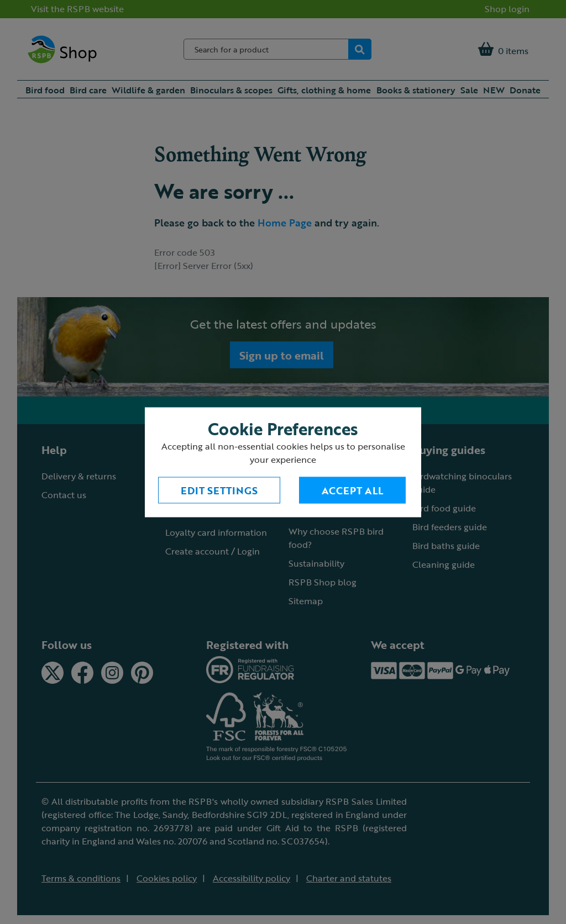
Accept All (352, 490)
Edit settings (219, 490)
